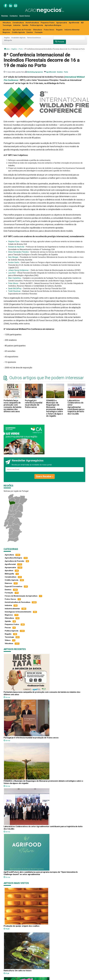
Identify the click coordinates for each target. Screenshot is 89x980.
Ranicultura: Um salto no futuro (18, 971)
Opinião (25, 25)
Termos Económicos (34, 38)
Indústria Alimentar (72, 30)
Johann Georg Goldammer (18, 270)
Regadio (59, 30)
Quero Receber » (45, 476)
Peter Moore (13, 283)
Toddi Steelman (14, 291)
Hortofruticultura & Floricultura (17, 602)
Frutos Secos (49, 30)
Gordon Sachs (14, 262)
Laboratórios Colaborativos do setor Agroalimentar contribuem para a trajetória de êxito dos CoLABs (76, 407)
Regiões (7, 38)
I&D (82, 23)
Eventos (30, 32)
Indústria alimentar (12, 609)
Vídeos (8, 640)
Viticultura (7, 23)
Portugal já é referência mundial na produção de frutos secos (34, 404)
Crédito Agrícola (18, 32)
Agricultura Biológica (53, 25)
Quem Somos (25, 16)
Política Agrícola (36, 25)
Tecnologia (7, 25)
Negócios (6, 32)
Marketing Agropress (35, 72)
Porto (21, 49)
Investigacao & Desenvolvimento (18, 612)
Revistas (5, 16)
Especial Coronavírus (14, 586)
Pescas (8, 628)
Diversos (8, 583)
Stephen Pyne (14, 242)
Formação (39, 32)
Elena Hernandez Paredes (19, 252)
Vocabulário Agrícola (18, 38)
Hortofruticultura (32, 23)
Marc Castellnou (15, 278)
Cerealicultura (18, 23)
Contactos (14, 16)
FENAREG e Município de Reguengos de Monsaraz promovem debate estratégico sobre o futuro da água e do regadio (55, 408)
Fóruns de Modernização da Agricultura (21, 596)
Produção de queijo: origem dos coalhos (22, 926)
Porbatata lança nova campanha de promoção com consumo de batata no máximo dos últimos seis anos (12, 406)
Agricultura (9, 555)
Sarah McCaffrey (15, 288)
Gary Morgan (13, 257)
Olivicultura (38, 30)
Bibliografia (8, 40)
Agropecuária (62, 23)
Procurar (60, 42)
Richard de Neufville (16, 247)
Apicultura (7, 30)
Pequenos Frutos (48, 23)
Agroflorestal (74, 23)
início (7, 49)
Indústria (17, 25)
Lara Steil (12, 273)
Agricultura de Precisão (22, 30)
